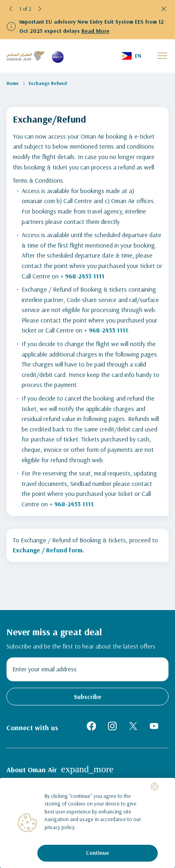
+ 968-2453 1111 (82, 276)
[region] (87, 823)
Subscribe (88, 697)
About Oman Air (60, 769)
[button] (11, 9)
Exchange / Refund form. (48, 550)
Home (13, 83)
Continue (97, 853)
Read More (96, 31)
